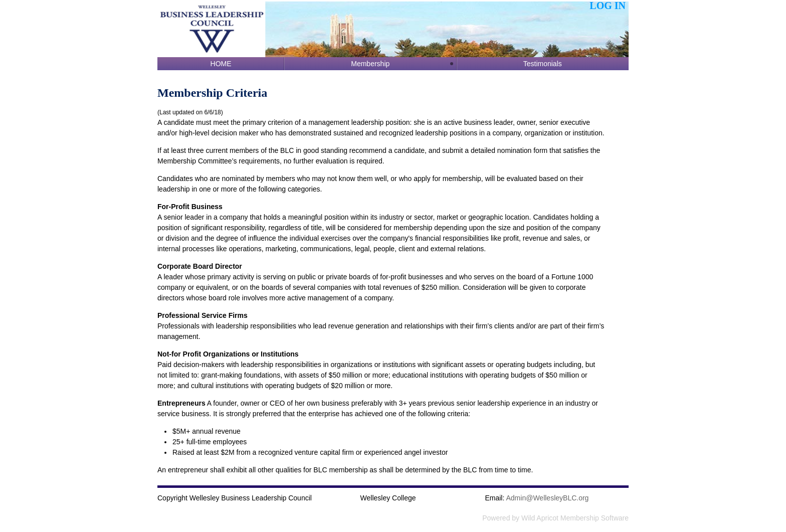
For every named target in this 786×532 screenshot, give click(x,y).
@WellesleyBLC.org (548, 498)
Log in (608, 6)
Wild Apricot (540, 518)
